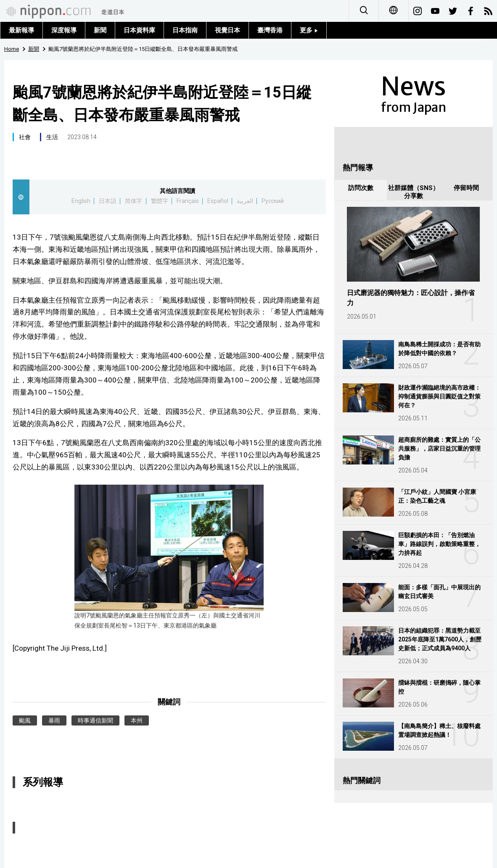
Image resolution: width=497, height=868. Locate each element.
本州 (137, 720)
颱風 (25, 720)
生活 (52, 137)
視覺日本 (227, 30)
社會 (25, 137)
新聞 (100, 30)
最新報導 (21, 30)
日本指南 (185, 30)
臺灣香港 (270, 30)
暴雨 (54, 720)
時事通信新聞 (95, 720)
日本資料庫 (139, 30)
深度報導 (64, 30)
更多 (309, 30)
